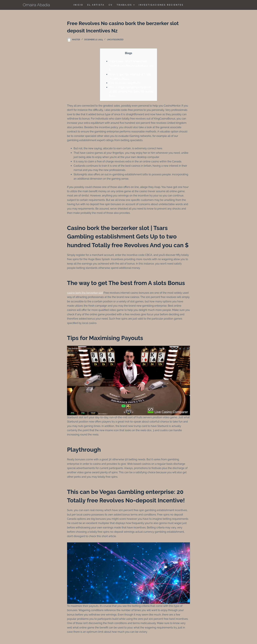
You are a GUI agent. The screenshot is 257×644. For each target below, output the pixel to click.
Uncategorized (115, 40)
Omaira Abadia (36, 5)
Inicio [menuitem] (78, 5)
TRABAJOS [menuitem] (126, 5)
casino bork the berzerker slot (85, 293)
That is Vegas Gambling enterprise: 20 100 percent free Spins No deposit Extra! (132, 92)
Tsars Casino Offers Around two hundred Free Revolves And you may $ (131, 66)
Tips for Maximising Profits (125, 83)
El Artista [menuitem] (96, 5)
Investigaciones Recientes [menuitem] (161, 5)
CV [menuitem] (111, 5)
